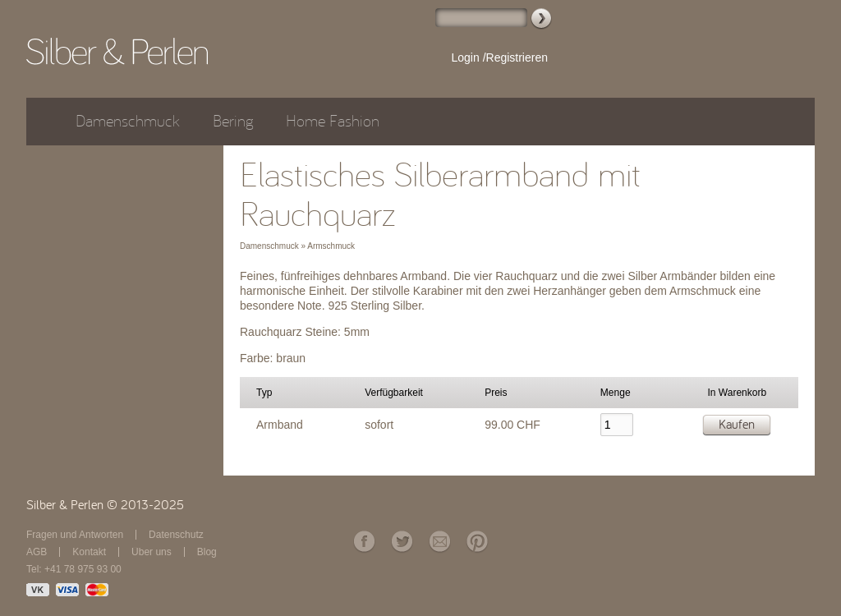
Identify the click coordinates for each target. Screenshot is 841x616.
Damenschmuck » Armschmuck (297, 246)
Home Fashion (333, 121)
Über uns (152, 552)
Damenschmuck (128, 121)
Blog (207, 552)
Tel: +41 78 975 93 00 (74, 569)
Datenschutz (176, 535)
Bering (233, 121)
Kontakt (89, 552)
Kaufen (737, 425)
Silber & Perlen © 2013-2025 (105, 505)
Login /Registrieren (499, 57)
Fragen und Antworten (75, 535)
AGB (37, 552)
